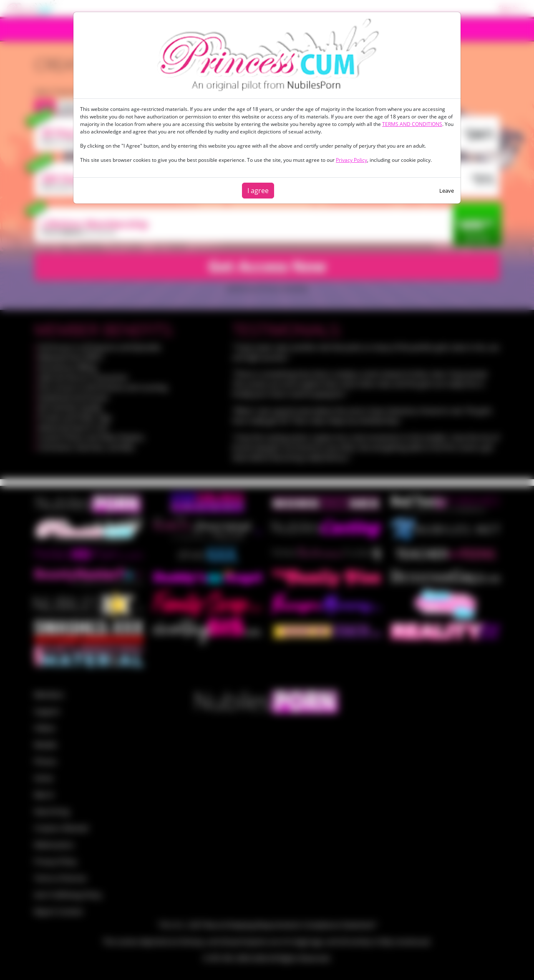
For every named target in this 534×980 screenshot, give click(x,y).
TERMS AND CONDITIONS (412, 124)
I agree (258, 191)
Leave (447, 191)
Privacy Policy (351, 160)
